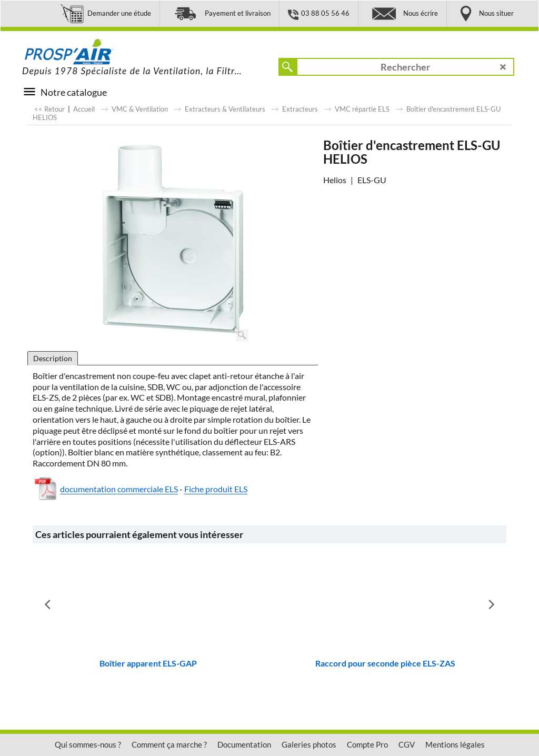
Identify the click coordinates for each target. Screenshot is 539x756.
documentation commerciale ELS (119, 489)
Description (53, 358)
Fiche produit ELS (216, 489)
